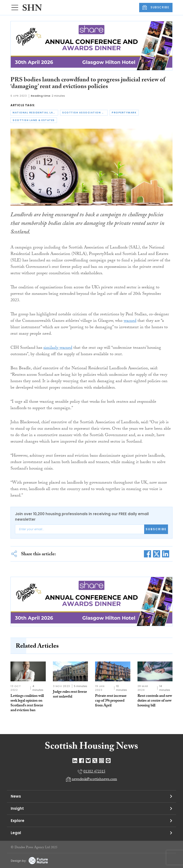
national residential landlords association (35, 113)
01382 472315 (94, 772)
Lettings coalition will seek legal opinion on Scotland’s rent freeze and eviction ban (27, 703)
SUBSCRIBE (156, 7)
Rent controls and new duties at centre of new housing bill (155, 701)
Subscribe (156, 529)
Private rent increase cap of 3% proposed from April (111, 701)
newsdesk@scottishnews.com (94, 780)
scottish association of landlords (85, 113)
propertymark (124, 113)
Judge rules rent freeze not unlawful (70, 695)
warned (130, 321)
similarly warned (58, 348)
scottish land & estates (34, 120)
